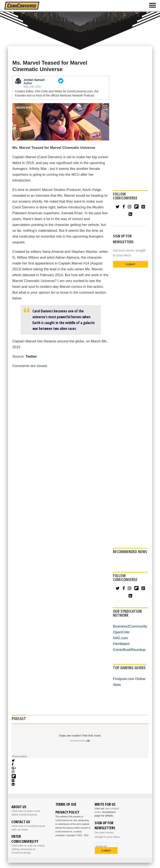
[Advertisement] (80, 29)
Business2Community (130, 626)
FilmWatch (121, 644)
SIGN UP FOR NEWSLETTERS (123, 239)
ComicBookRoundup (129, 650)
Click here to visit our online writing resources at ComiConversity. (28, 849)
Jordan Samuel (34, 80)
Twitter (31, 356)
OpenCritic (121, 632)
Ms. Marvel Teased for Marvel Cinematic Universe (50, 66)
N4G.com (120, 638)
